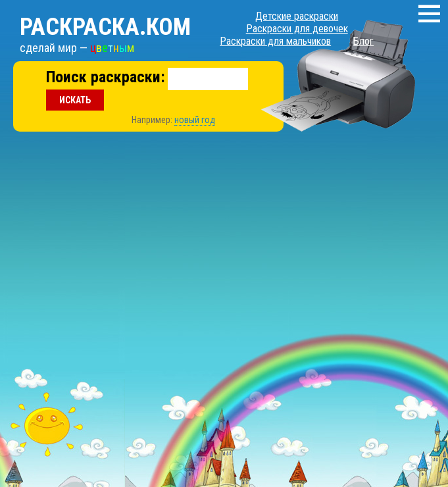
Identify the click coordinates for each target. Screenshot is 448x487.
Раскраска (105, 27)
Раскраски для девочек (297, 29)
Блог (363, 41)
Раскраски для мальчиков (275, 41)
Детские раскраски (297, 16)
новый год (195, 120)
